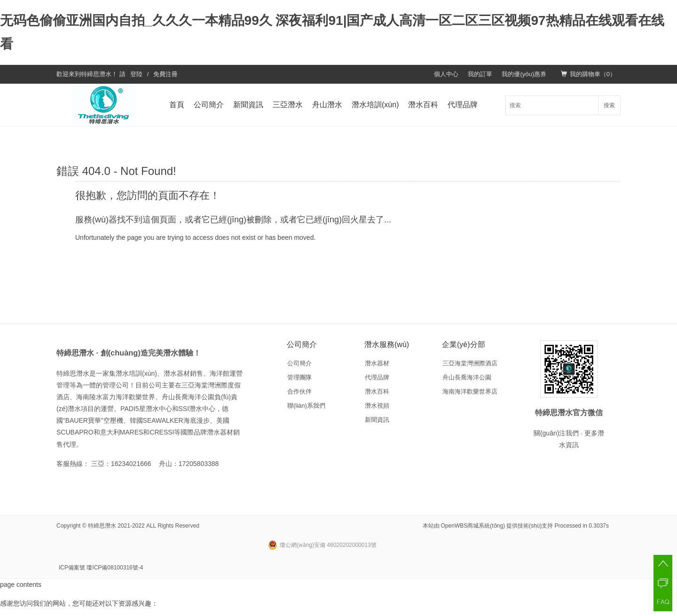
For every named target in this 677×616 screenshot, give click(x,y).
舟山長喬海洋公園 (467, 377)
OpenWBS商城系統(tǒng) (473, 526)
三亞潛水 (288, 105)
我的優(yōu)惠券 (524, 74)
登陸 (136, 74)
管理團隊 (299, 377)
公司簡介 (209, 105)
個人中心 (446, 74)
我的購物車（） (588, 74)
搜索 (609, 105)
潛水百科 (423, 105)
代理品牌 (463, 105)
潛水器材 (377, 363)
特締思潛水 (96, 74)
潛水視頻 (377, 406)
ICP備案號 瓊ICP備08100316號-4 (101, 568)
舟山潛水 (327, 105)
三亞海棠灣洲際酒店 (470, 363)
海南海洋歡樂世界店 (470, 391)
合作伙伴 (299, 391)
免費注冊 (165, 74)
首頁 (177, 105)
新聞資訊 (248, 105)
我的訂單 (480, 74)
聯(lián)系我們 (306, 406)
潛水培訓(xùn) (375, 105)
